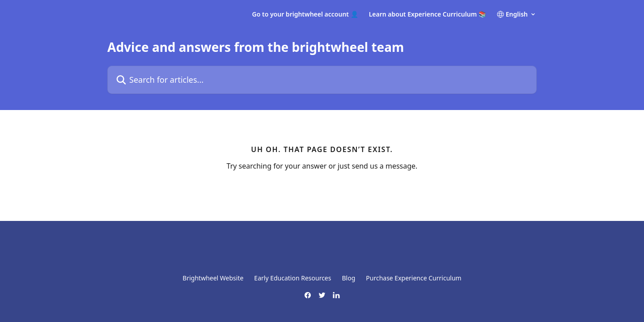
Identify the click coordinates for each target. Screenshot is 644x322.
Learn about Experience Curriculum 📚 (428, 14)
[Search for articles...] (322, 80)
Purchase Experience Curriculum (413, 278)
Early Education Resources (292, 278)
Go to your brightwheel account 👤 (305, 14)
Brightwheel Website (213, 278)
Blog (348, 278)
